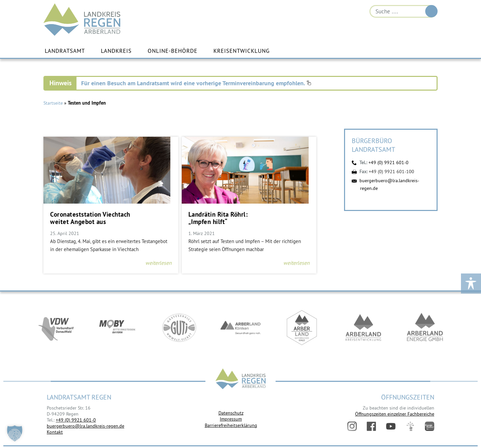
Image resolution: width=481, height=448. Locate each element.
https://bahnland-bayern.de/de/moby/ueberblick (118, 328)
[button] (15, 433)
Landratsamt (65, 51)
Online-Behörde (173, 51)
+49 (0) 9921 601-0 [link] (76, 420)
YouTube (391, 426)
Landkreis (116, 51)
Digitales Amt (410, 426)
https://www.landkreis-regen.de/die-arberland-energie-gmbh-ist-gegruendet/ (425, 328)
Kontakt (55, 432)
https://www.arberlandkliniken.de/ (240, 328)
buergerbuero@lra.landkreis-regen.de (86, 426)
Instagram (352, 426)
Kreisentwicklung (242, 51)
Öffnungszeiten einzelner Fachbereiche (395, 414)
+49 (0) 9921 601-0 (388, 162)
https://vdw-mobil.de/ (56, 328)
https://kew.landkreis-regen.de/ (363, 328)
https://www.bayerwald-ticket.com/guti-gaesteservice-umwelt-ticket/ (179, 328)
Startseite (53, 103)
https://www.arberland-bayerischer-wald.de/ (302, 328)
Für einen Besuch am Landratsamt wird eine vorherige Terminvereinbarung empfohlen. (196, 83)
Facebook (371, 426)
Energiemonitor (430, 426)
